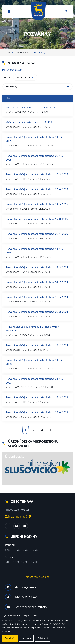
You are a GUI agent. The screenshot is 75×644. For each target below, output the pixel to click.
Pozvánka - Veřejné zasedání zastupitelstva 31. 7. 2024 (37, 282)
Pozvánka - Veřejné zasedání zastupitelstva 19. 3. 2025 (37, 219)
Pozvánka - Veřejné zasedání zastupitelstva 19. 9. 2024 (37, 267)
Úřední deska (22, 52)
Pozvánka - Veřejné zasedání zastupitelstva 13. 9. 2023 (37, 397)
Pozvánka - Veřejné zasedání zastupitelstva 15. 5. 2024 (37, 297)
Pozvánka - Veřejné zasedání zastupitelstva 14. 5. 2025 (37, 204)
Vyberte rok (25, 77)
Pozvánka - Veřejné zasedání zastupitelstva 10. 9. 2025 (37, 174)
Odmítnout (43, 638)
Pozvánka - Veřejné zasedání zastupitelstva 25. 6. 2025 (37, 189)
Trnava (6, 52)
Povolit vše (10, 638)
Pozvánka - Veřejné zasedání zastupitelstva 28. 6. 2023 (37, 412)
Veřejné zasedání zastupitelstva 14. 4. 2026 (30, 107)
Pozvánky (37, 86)
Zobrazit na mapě (18, 516)
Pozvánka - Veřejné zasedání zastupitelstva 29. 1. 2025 (37, 234)
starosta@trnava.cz (27, 587)
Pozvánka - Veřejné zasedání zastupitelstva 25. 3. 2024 (37, 312)
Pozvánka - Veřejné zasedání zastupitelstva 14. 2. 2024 (37, 345)
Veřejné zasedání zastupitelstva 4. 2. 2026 (30, 122)
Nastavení (27, 638)
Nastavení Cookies (37, 577)
